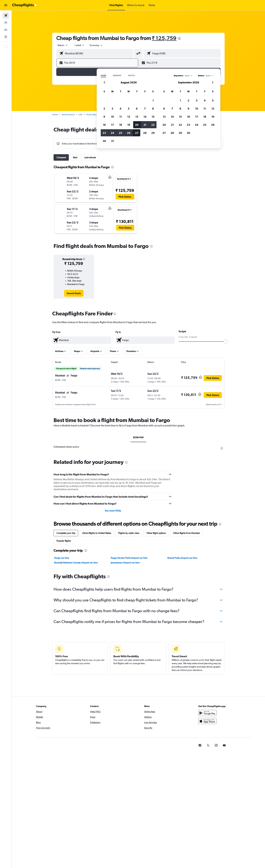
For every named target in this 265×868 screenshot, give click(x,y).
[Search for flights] (6, 16)
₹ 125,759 (164, 38)
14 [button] (145, 117)
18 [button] (205, 117)
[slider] (226, 341)
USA (80, 115)
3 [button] (112, 109)
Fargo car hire (62, 558)
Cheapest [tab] (61, 157)
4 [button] (121, 109)
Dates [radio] (103, 76)
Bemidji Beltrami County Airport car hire (76, 563)
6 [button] (137, 109)
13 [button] (137, 117)
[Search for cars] (6, 30)
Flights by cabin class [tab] (129, 533)
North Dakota (92, 115)
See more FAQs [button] (113, 511)
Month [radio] (131, 76)
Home (55, 115)
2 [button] (104, 109)
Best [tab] (75, 157)
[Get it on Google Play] (207, 713)
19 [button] (213, 117)
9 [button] (104, 117)
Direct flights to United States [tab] (97, 533)
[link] (74, 293)
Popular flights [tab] (64, 541)
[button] (6, 5)
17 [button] (197, 117)
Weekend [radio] (117, 76)
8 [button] (153, 109)
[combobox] (63, 45)
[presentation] (179, 38)
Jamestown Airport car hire (125, 563)
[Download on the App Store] (207, 721)
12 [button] (129, 117)
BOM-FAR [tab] (138, 437)
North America (68, 115)
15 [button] (153, 117)
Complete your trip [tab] (66, 533)
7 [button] (145, 109)
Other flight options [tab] (156, 533)
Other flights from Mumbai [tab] (186, 533)
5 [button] (129, 109)
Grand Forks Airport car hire (182, 558)
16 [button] (189, 117)
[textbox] (82, 340)
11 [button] (121, 117)
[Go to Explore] (6, 37)
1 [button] (153, 100)
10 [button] (112, 117)
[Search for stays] (6, 23)
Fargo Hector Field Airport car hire (129, 558)
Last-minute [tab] (90, 157)
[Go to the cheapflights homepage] (25, 5)
